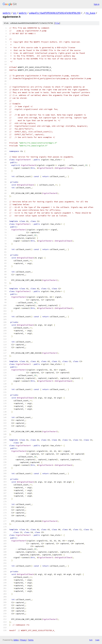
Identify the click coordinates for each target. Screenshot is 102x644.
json (97, 640)
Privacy (23, 640)
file (57, 23)
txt (91, 640)
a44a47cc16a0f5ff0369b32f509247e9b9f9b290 (55, 13)
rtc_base (90, 13)
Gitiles (16, 640)
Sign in (97, 4)
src (15, 13)
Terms (31, 640)
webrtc (7, 13)
